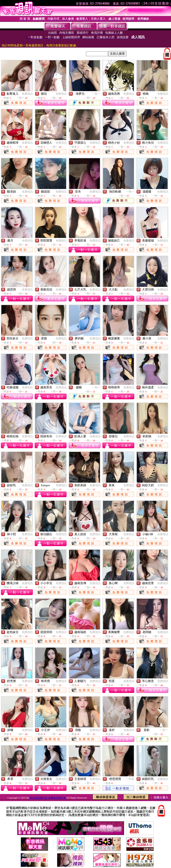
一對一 (96, 94)
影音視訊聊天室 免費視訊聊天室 (48, 798)
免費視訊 (27, 94)
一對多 (130, 779)
